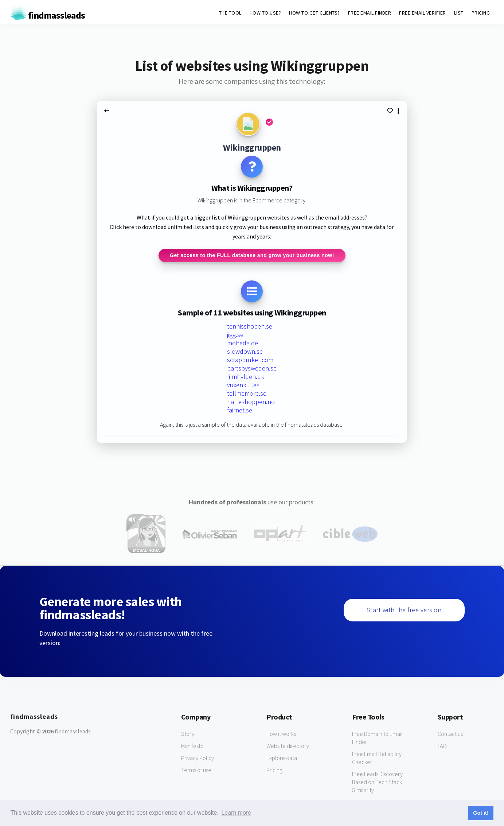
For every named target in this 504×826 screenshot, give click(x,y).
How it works (281, 734)
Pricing (274, 771)
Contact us (450, 734)
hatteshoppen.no (251, 403)
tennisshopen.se (250, 327)
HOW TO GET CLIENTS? (314, 13)
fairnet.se (240, 411)
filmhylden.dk (246, 378)
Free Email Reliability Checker (377, 759)
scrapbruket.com (250, 361)
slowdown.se (245, 352)
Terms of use (196, 771)
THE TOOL (230, 13)
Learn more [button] (236, 813)
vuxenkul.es (243, 386)
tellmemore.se (247, 394)
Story (188, 734)
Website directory (288, 746)
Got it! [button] (481, 813)
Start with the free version (404, 611)
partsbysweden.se (252, 369)
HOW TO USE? (265, 13)
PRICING (481, 13)
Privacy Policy (198, 759)
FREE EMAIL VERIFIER (423, 13)
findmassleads (48, 15)
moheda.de (243, 344)
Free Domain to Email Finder (377, 738)
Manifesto (192, 746)
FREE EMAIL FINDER (370, 13)
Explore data (282, 759)
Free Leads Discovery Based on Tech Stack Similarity (377, 783)
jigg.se (235, 336)
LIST (459, 13)
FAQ (442, 746)
